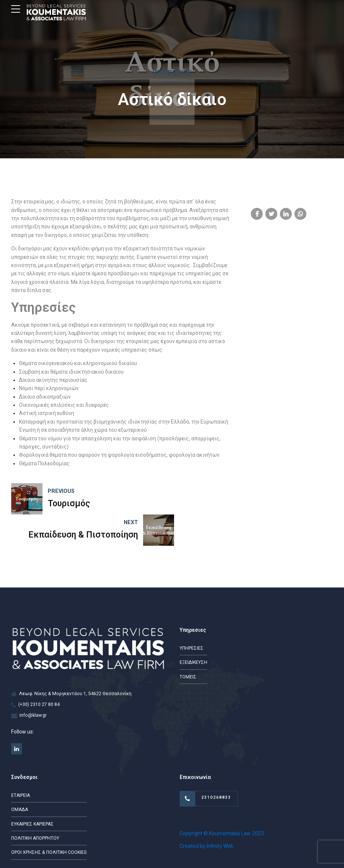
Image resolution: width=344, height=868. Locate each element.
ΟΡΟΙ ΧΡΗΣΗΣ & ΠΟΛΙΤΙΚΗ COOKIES (49, 822)
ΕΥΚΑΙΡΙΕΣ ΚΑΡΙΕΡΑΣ (32, 793)
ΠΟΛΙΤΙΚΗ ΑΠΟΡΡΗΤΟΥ (35, 808)
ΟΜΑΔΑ (19, 779)
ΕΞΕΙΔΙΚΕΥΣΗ (193, 631)
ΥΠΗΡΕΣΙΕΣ (192, 617)
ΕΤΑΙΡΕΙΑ (20, 764)
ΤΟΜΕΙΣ (188, 646)
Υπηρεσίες (172, 73)
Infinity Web (220, 815)
